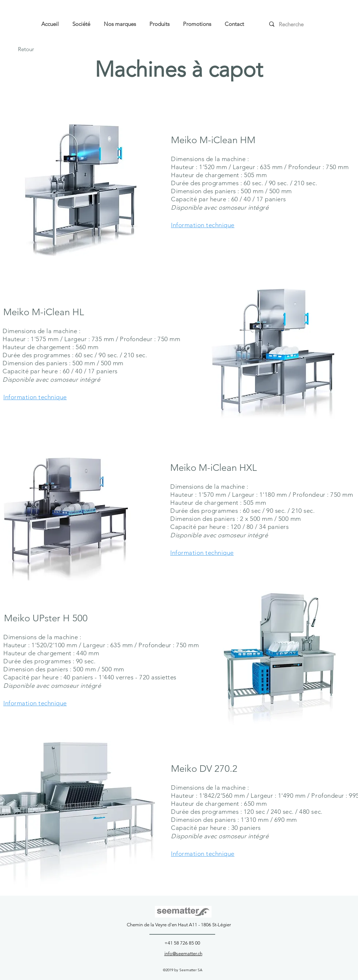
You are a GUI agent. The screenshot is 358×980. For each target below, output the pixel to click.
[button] (197, 24)
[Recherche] (296, 24)
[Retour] (26, 49)
